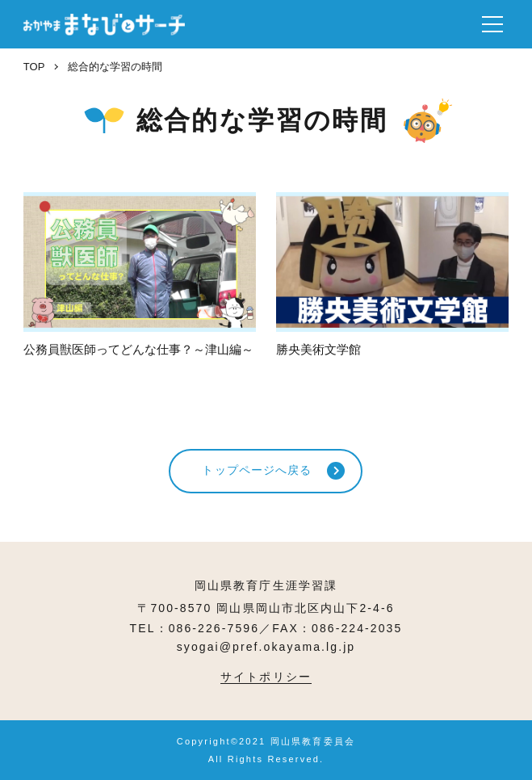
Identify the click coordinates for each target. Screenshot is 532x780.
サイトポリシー (266, 677)
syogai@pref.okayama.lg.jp (266, 647)
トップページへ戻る (257, 470)
